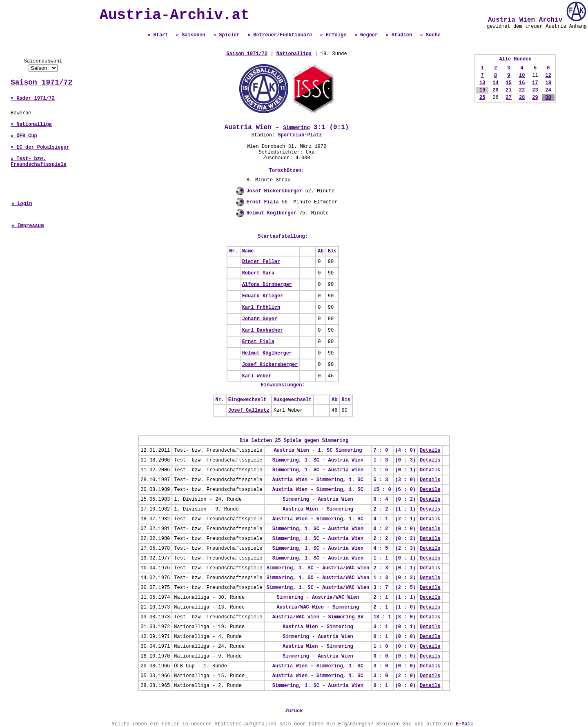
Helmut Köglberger (271, 213)
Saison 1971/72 (41, 83)
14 (495, 83)
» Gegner (366, 35)
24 (548, 90)
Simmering (297, 128)
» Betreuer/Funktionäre (280, 35)
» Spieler (226, 35)
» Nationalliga (31, 125)
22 (522, 90)
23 (535, 90)
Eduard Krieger (263, 296)
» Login (22, 204)
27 (509, 98)
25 (482, 98)
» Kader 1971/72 (33, 98)
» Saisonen (191, 35)
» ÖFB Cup (24, 136)
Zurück (294, 711)
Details (430, 450)
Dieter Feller (261, 262)
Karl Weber (257, 376)
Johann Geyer (260, 319)
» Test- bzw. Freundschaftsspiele (39, 162)
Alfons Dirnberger (267, 285)
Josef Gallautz (249, 410)
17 (535, 83)
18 (548, 83)
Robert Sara (258, 273)
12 (548, 76)
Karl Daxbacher (263, 330)
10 (522, 76)
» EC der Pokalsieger (40, 147)
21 (509, 90)
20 (495, 90)
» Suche (430, 35)
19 (482, 90)
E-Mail (464, 724)
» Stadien (399, 35)
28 (522, 98)
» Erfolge (333, 35)
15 (509, 83)
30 (548, 98)
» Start (158, 35)
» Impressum (28, 226)
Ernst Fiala (262, 202)
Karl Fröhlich (261, 308)
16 (522, 83)
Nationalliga (294, 54)
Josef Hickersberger (274, 191)
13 (482, 83)
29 (535, 98)
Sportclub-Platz (300, 135)
